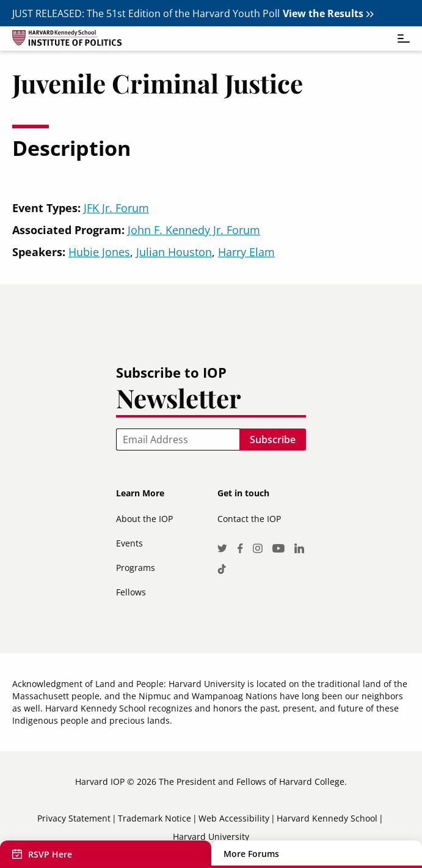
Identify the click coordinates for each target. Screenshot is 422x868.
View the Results (323, 13)
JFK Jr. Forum (116, 208)
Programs (136, 568)
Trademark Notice (155, 818)
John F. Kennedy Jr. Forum (194, 230)
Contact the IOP (249, 519)
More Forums (251, 854)
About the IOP (144, 519)
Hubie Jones (99, 252)
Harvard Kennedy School (327, 818)
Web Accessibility (234, 818)
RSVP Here (50, 854)
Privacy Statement (74, 818)
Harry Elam (246, 252)
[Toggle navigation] (398, 39)
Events (129, 543)
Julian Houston (174, 252)
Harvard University (211, 837)
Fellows (131, 592)
